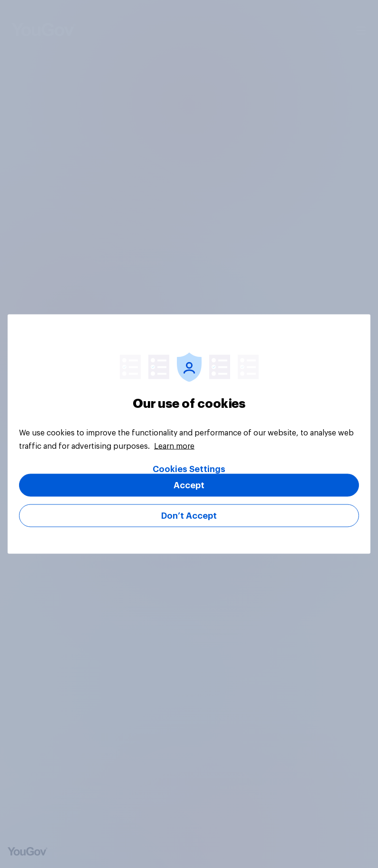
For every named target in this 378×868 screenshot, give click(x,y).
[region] (189, 434)
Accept (189, 485)
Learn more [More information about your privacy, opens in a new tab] (174, 446)
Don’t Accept (189, 516)
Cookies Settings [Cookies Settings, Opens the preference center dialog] (189, 469)
